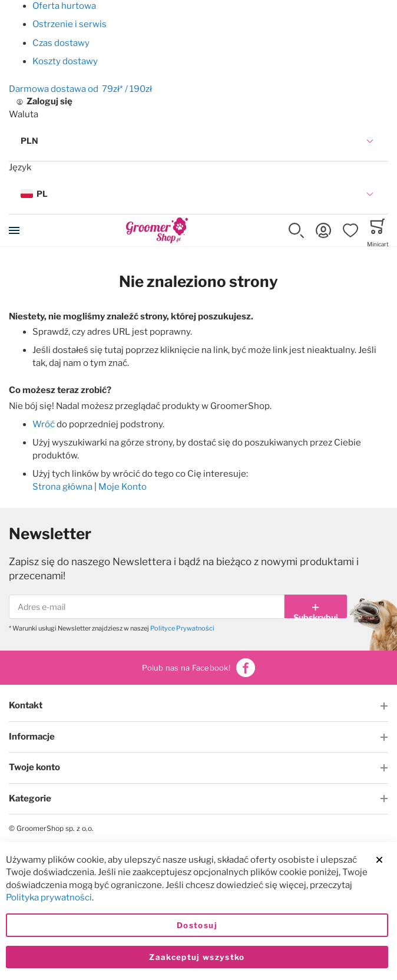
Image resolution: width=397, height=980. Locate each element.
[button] (198, 141)
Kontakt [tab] (26, 705)
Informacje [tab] (32, 737)
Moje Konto (123, 487)
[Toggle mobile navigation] (14, 230)
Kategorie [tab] (30, 798)
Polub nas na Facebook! (198, 668)
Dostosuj (197, 925)
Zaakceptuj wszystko (197, 957)
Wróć (44, 424)
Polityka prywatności (49, 898)
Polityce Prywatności (182, 628)
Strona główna (62, 487)
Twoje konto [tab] (34, 767)
